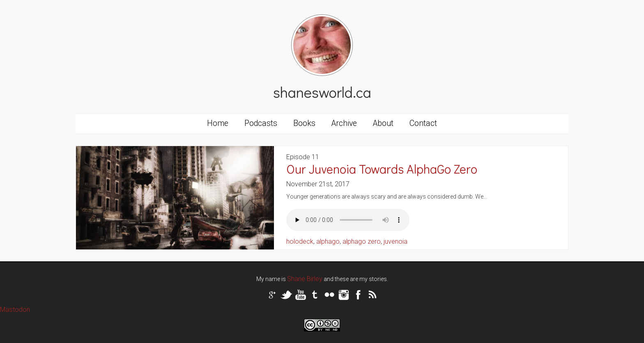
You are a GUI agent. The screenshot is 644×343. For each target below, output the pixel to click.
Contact (423, 123)
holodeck (300, 241)
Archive (344, 123)
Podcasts (261, 123)
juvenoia (396, 241)
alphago (328, 241)
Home (218, 123)
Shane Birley (305, 279)
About (383, 123)
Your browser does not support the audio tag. (348, 220)
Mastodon (15, 310)
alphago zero (362, 241)
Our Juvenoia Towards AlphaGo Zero (382, 169)
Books (304, 123)
